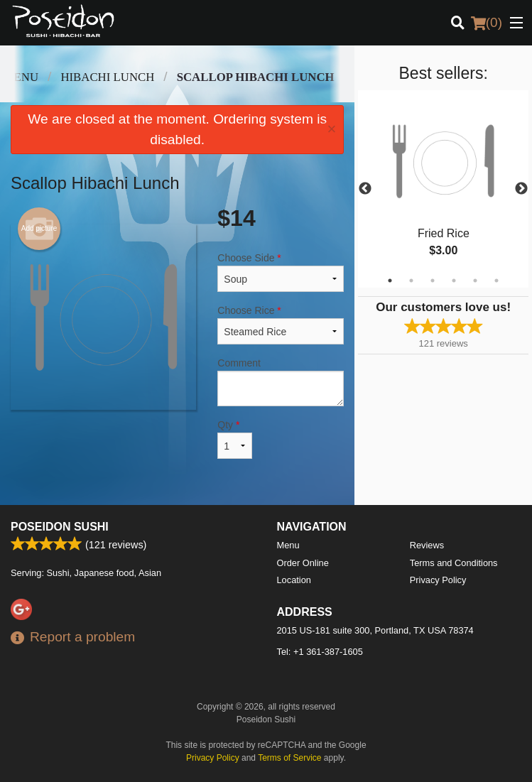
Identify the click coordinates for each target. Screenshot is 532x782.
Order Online (303, 563)
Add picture (39, 229)
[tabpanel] (443, 189)
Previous (365, 189)
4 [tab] (454, 281)
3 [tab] (433, 281)
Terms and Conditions (454, 563)
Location (294, 580)
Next (521, 189)
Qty (235, 439)
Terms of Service (289, 758)
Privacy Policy (438, 580)
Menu (288, 545)
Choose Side (281, 272)
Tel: (320, 652)
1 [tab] (390, 281)
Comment (281, 382)
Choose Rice (281, 325)
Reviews (427, 545)
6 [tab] (496, 281)
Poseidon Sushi (60, 527)
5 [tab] (475, 281)
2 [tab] (411, 281)
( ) (487, 23)
